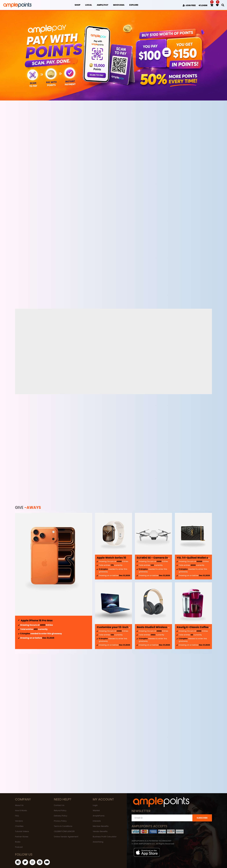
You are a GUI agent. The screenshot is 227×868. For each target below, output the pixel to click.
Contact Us (59, 805)
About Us (19, 805)
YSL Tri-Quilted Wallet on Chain (198, 558)
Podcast (19, 847)
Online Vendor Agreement (66, 837)
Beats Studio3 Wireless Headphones (161, 627)
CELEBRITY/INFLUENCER (64, 831)
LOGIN (203, 5)
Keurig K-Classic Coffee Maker (197, 627)
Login (95, 805)
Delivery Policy (61, 816)
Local (89, 5)
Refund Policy (60, 811)
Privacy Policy (60, 821)
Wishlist (96, 811)
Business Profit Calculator (105, 837)
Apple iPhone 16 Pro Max (37, 620)
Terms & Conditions (63, 826)
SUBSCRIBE (202, 818)
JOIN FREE (189, 5)
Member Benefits (101, 826)
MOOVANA (119, 5)
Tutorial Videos (22, 831)
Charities (19, 826)
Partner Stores (22, 837)
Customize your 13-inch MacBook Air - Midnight (129, 627)
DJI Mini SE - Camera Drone (155, 558)
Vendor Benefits (100, 831)
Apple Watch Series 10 (111, 558)
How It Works (21, 811)
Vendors (19, 821)
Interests (97, 821)
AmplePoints (99, 816)
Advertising (98, 842)
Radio (18, 842)
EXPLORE (134, 5)
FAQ (17, 816)
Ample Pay (103, 5)
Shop (78, 5)
